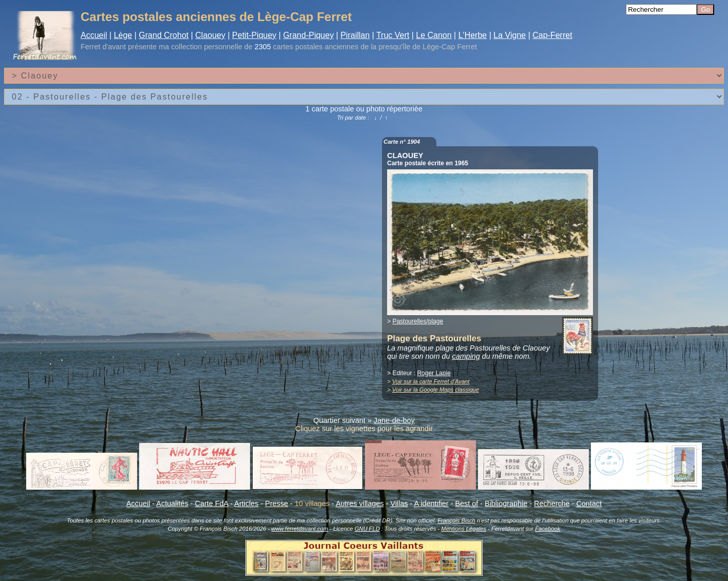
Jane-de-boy (394, 420)
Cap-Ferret (552, 35)
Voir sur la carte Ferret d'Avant (431, 381)
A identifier (431, 503)
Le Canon (434, 35)
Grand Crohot (164, 35)
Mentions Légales (464, 529)
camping (466, 356)
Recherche (552, 503)
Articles (246, 503)
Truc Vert (393, 35)
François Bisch (456, 520)
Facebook (548, 529)
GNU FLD (367, 529)
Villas (399, 503)
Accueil (94, 35)
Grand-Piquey (308, 35)
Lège (123, 35)
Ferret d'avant (103, 47)
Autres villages (360, 503)
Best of (466, 503)
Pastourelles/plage (418, 321)
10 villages (312, 503)
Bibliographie (506, 503)
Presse (276, 503)
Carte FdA (212, 503)
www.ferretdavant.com (300, 529)
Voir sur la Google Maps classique (436, 390)
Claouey (210, 35)
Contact (589, 503)
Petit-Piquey (254, 35)
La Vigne (510, 35)
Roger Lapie (434, 373)
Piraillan (355, 35)
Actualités (172, 503)
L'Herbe (473, 35)
